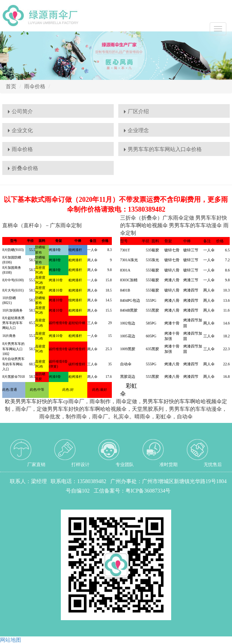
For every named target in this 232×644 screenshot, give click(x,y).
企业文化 (22, 130)
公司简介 (22, 111)
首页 (11, 87)
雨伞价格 (35, 87)
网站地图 (11, 640)
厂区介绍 (138, 111)
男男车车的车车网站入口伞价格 (165, 149)
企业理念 (138, 130)
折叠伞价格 (25, 168)
